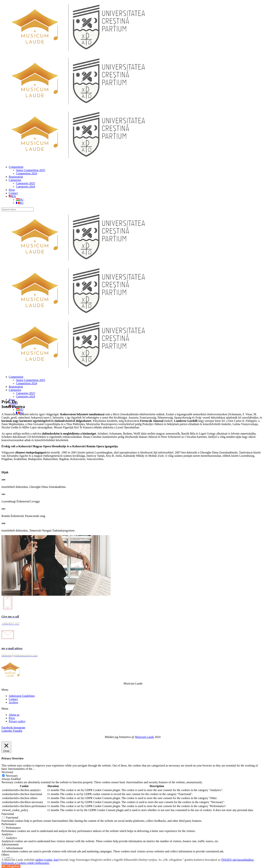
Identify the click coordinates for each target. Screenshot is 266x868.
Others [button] (5, 855)
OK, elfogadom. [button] (11, 866)
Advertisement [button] (10, 844)
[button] (133, 690)
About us (14, 715)
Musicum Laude (144, 737)
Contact (13, 699)
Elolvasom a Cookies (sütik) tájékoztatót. (25, 863)
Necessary (12, 776)
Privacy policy (17, 721)
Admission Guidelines (22, 696)
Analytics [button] (7, 834)
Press (12, 718)
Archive (13, 702)
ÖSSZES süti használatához (238, 860)
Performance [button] (9, 824)
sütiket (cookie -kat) (47, 860)
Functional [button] (8, 814)
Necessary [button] (7, 772)
